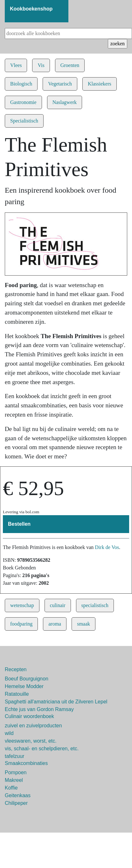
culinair (58, 605)
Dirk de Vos (107, 547)
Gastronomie (23, 102)
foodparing (21, 624)
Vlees (16, 65)
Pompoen (16, 772)
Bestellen (19, 524)
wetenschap (22, 605)
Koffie (11, 788)
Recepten (16, 669)
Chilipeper (16, 803)
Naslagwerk (65, 102)
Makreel (14, 780)
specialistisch (95, 605)
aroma (55, 624)
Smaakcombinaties (26, 763)
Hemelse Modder (24, 686)
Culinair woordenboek (29, 716)
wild (9, 733)
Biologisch (21, 84)
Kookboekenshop (31, 9)
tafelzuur (14, 756)
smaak (83, 624)
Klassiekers (100, 84)
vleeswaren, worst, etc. (31, 741)
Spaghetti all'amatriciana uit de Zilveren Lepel (56, 702)
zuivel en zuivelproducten (33, 726)
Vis (41, 65)
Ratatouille (17, 694)
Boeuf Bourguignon (27, 679)
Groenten (70, 65)
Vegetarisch (60, 84)
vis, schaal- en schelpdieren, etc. (42, 749)
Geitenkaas (18, 795)
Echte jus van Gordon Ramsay (39, 709)
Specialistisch (24, 121)
